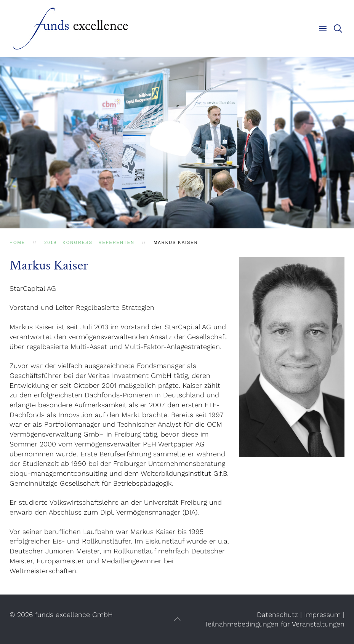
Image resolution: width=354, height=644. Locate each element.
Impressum (322, 615)
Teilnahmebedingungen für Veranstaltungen (275, 624)
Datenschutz (277, 615)
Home (17, 242)
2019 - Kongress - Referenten (89, 242)
